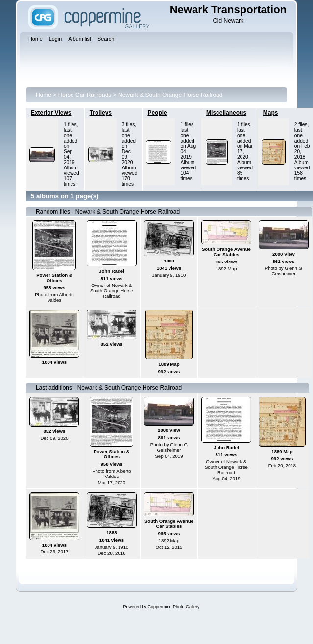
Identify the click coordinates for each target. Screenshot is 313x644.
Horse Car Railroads (85, 95)
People (157, 113)
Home (44, 95)
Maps (271, 113)
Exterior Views (51, 113)
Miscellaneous (226, 113)
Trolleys (101, 113)
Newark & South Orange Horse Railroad (170, 95)
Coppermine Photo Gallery (173, 607)
